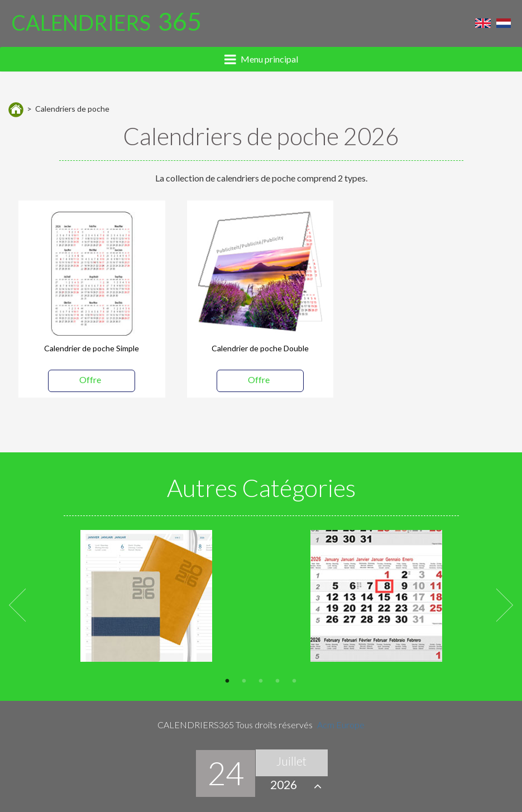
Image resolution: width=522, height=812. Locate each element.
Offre (90, 379)
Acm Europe (341, 725)
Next (505, 604)
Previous (17, 604)
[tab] (261, 59)
